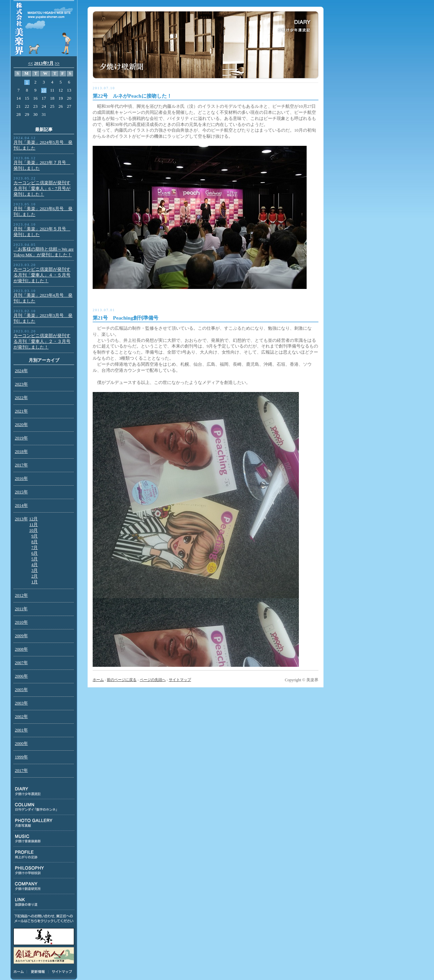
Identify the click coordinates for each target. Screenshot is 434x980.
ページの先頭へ (153, 680)
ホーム (20, 972)
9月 (35, 536)
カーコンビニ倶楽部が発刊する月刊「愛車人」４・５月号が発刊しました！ (42, 275)
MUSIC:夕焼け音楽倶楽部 (44, 839)
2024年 (21, 371)
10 (44, 90)
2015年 (21, 492)
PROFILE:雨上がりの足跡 (44, 855)
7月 (35, 548)
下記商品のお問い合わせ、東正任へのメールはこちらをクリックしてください (44, 919)
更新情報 (38, 972)
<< (30, 63)
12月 (34, 519)
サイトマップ (61, 972)
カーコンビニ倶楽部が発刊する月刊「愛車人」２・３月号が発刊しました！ (42, 341)
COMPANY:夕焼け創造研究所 (44, 886)
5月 (35, 559)
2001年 (21, 730)
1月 (35, 582)
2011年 (21, 609)
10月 (34, 530)
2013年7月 (44, 63)
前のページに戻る (122, 680)
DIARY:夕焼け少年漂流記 (44, 791)
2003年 (21, 703)
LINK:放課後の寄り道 (44, 902)
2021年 (21, 411)
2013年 (21, 519)
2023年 (21, 384)
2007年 (21, 663)
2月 (35, 576)
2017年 (21, 465)
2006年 (21, 676)
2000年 (21, 744)
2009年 (21, 636)
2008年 (21, 649)
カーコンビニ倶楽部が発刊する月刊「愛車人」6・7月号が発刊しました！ (42, 189)
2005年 (21, 690)
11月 (34, 525)
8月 (35, 542)
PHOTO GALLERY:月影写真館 (44, 823)
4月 (35, 565)
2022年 (21, 398)
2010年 (21, 622)
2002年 (21, 717)
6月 (35, 553)
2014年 (21, 505)
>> (57, 63)
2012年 (21, 595)
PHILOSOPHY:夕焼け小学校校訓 (44, 870)
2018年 (21, 452)
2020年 (21, 425)
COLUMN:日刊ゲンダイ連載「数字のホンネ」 (44, 807)
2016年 (21, 479)
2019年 (21, 438)
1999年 (21, 757)
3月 (35, 570)
